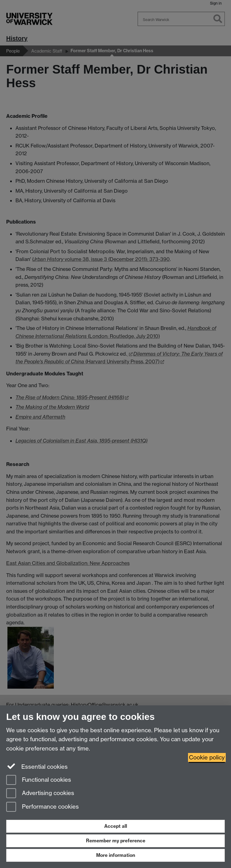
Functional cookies (39, 780)
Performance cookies (43, 807)
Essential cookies (37, 766)
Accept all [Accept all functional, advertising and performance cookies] (116, 826)
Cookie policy (207, 757)
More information (116, 855)
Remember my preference (116, 841)
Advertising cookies (40, 794)
